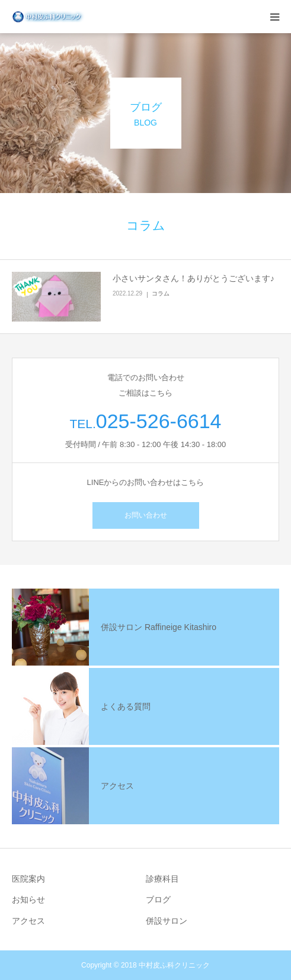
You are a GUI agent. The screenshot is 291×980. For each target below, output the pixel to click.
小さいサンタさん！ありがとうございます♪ (194, 278)
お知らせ (28, 899)
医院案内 (28, 879)
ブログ (158, 899)
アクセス (28, 921)
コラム (161, 293)
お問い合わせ (146, 515)
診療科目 (162, 879)
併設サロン (167, 921)
